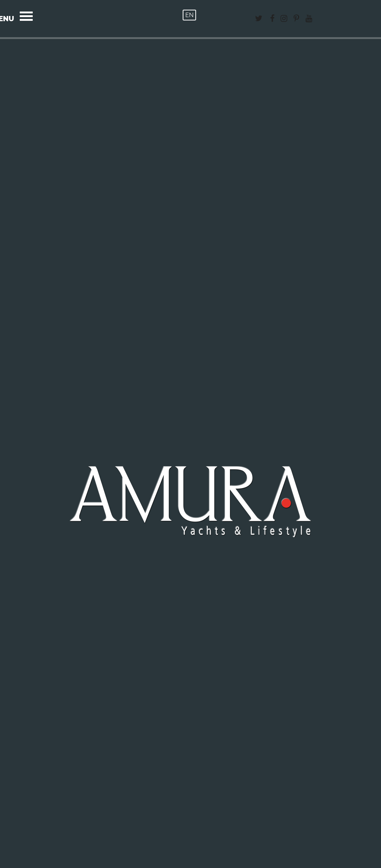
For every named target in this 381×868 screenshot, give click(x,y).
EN (189, 15)
